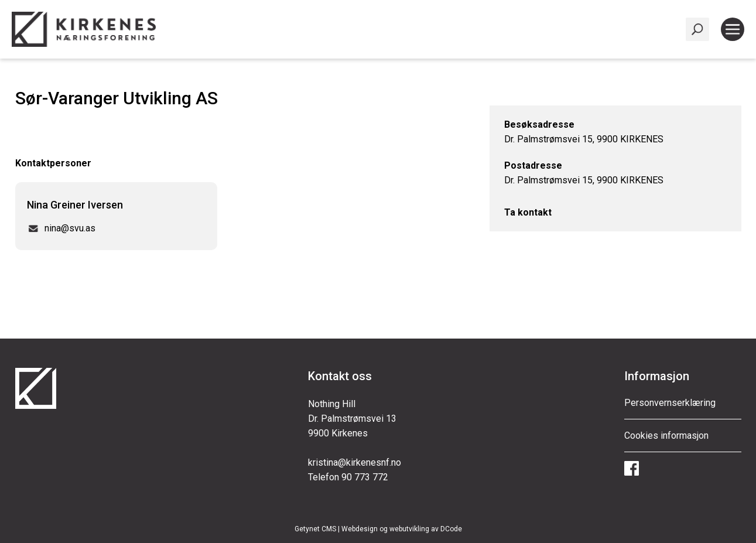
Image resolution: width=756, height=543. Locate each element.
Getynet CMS (315, 529)
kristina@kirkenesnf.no (355, 462)
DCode (451, 529)
